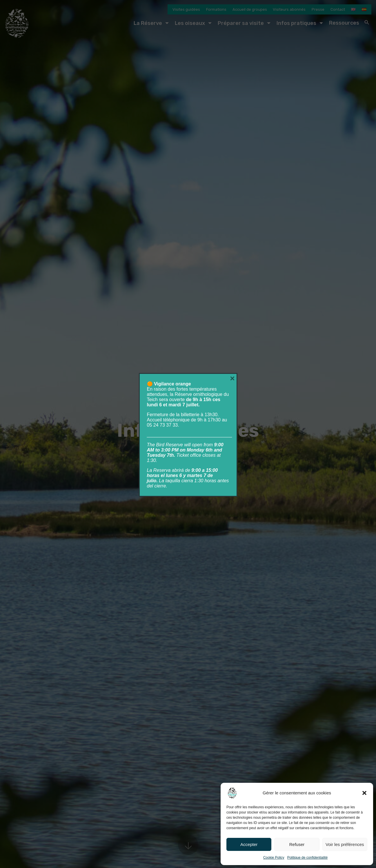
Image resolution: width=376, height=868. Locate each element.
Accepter (249, 844)
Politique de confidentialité (307, 858)
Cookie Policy (274, 858)
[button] (364, 793)
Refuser (297, 844)
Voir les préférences (345, 844)
